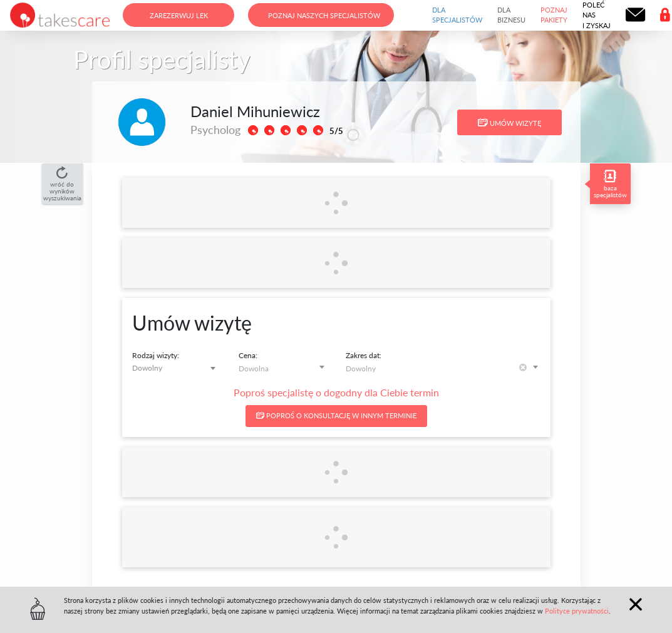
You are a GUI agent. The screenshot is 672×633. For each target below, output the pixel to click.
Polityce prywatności (577, 611)
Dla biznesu (511, 15)
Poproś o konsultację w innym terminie (336, 415)
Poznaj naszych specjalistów (324, 15)
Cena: (248, 355)
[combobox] (176, 368)
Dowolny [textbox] (147, 368)
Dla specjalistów (457, 15)
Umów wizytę (509, 123)
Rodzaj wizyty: (156, 355)
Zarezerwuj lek (179, 15)
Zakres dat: (364, 355)
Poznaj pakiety (554, 15)
